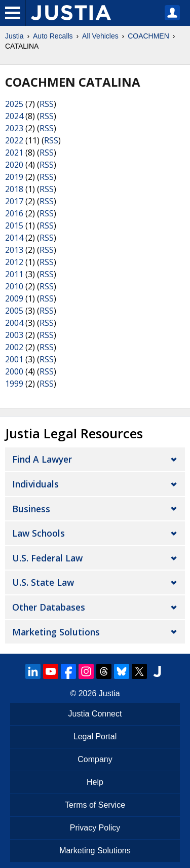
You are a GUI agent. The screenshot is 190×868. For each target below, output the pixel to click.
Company (95, 759)
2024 (14, 116)
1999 (14, 384)
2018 (14, 189)
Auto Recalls (53, 36)
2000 (14, 371)
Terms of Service (95, 805)
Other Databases (49, 607)
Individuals (35, 484)
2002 (14, 347)
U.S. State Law (43, 582)
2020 (14, 165)
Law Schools (39, 533)
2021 (14, 153)
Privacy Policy (95, 828)
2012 (14, 262)
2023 (14, 128)
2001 (14, 359)
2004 (14, 323)
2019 (14, 177)
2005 (14, 311)
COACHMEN (148, 36)
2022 (14, 140)
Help (95, 782)
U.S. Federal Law (47, 558)
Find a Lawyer (42, 459)
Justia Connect (95, 714)
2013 (14, 250)
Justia (14, 36)
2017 (14, 201)
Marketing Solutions (56, 632)
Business (31, 509)
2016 (14, 213)
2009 (14, 298)
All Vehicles (100, 36)
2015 (14, 225)
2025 (14, 104)
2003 (14, 335)
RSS (47, 104)
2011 (14, 274)
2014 (14, 238)
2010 (14, 286)
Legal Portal (95, 737)
